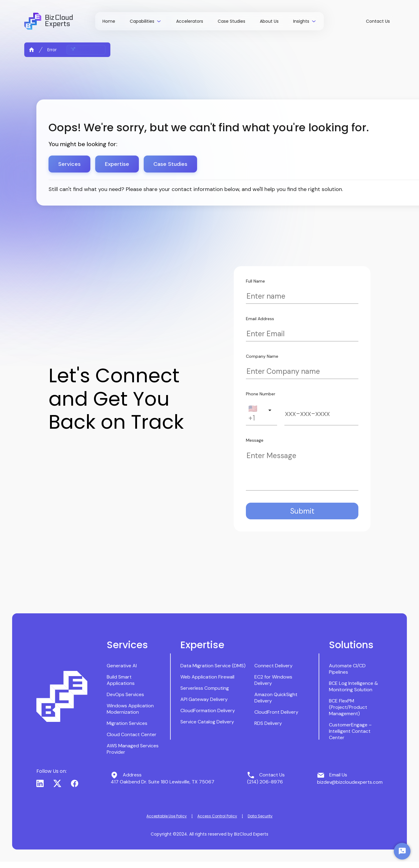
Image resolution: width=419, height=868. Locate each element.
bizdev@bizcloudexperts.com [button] (350, 782)
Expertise (117, 164)
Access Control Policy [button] (217, 816)
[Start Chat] (402, 851)
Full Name (255, 281)
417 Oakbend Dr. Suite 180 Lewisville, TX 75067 (163, 782)
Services (69, 164)
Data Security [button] (260, 816)
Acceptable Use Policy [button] (167, 816)
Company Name (262, 356)
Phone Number (261, 394)
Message (255, 440)
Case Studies (170, 164)
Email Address (260, 319)
